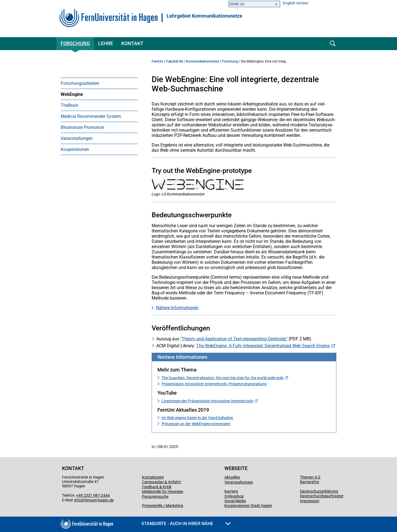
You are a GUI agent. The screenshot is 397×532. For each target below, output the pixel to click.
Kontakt (132, 43)
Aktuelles (232, 477)
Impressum (310, 501)
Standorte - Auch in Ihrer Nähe (186, 524)
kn (154, 447)
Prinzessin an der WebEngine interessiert (196, 424)
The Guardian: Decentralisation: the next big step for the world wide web (222, 378)
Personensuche (155, 496)
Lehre (106, 43)
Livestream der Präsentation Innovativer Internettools (207, 401)
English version (296, 3)
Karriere (231, 491)
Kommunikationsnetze (202, 61)
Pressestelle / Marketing (163, 506)
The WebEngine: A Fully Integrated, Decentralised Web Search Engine (263, 346)
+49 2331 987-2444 (93, 495)
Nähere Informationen (177, 308)
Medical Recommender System (91, 116)
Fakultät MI (175, 61)
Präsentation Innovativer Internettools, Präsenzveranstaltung (214, 384)
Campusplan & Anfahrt (162, 482)
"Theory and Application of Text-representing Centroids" (234, 339)
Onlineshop (234, 496)
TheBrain (69, 105)
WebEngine (72, 94)
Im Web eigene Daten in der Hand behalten (197, 418)
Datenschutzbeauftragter (322, 496)
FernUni (157, 61)
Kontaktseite (153, 477)
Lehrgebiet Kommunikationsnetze (204, 16)
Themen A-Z (310, 477)
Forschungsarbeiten (80, 83)
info (77, 500)
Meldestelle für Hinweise (163, 492)
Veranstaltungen (77, 138)
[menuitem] (99, 83)
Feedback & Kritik (157, 487)
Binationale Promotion (82, 127)
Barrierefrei (309, 482)
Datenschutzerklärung (319, 491)
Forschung (75, 43)
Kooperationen (75, 149)
